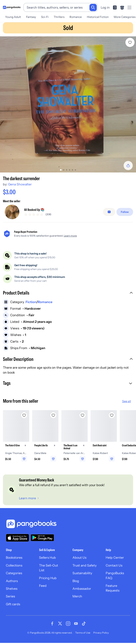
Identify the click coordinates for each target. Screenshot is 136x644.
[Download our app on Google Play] (42, 540)
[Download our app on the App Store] (18, 540)
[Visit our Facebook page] (52, 626)
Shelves (12, 591)
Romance (76, 17)
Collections (14, 568)
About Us (79, 560)
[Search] (93, 7)
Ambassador (82, 591)
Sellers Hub (47, 560)
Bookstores (14, 560)
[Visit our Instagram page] (68, 626)
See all (127, 404)
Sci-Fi (45, 17)
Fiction (31, 304)
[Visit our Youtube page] (76, 626)
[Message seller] (109, 213)
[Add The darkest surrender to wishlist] (130, 42)
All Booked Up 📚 (34, 211)
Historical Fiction (98, 17)
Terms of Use (83, 635)
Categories (14, 576)
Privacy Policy (101, 635)
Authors (12, 583)
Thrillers (59, 17)
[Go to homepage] (12, 7)
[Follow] (125, 213)
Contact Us (114, 568)
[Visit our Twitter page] (60, 626)
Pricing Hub (48, 581)
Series (10, 599)
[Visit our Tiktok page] (84, 626)
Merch (77, 599)
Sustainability (82, 576)
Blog (76, 583)
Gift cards (13, 607)
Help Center (115, 560)
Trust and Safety (85, 568)
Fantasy (31, 17)
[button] (68, 296)
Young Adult (13, 17)
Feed (43, 588)
